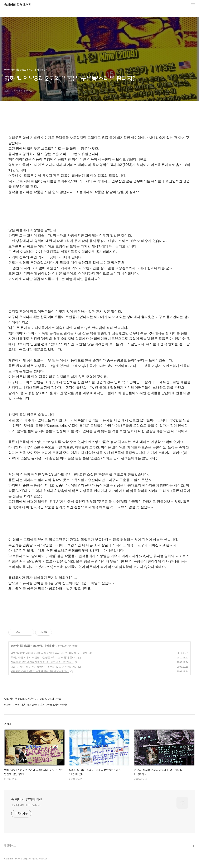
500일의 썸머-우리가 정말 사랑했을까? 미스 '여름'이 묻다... (44, 658)
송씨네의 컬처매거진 (18, 5)
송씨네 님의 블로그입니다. (26, 805)
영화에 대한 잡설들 (21, 646)
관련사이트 (10, 846)
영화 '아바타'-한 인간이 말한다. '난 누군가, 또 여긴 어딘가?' (44, 667)
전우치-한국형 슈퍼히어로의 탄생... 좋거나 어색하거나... (42, 662)
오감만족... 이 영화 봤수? (45, 646)
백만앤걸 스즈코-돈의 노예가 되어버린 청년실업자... (40, 671)
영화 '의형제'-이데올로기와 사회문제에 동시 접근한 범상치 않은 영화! (49, 653)
